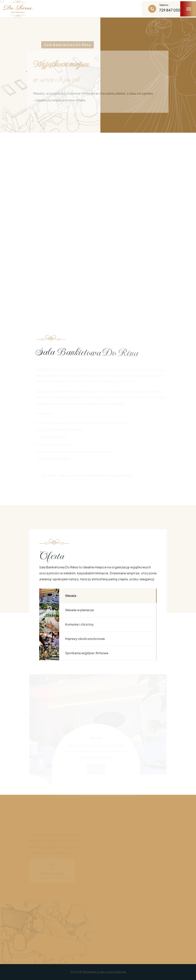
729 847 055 (170, 10)
